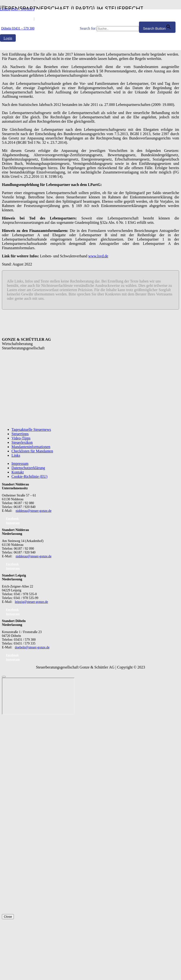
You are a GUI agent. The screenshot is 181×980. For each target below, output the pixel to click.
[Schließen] (4, 677)
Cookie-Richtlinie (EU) (29, 476)
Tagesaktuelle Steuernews (31, 429)
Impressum (20, 464)
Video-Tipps (21, 438)
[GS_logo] (40, 131)
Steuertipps (20, 434)
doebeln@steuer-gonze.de (32, 647)
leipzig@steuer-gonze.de (31, 602)
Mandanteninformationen (31, 447)
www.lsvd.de (98, 256)
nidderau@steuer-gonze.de (34, 511)
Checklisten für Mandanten (32, 451)
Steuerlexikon (22, 442)
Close (8, 917)
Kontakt (18, 472)
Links (16, 455)
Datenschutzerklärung (28, 468)
